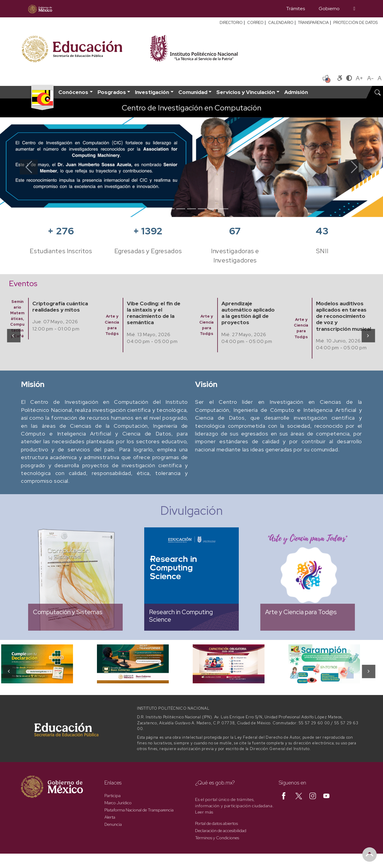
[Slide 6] (213, 209)
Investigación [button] (152, 92)
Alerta (110, 817)
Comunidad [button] (193, 92)
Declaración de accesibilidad (221, 831)
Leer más (204, 812)
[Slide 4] (191, 209)
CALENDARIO (281, 23)
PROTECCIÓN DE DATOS (355, 23)
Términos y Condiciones (217, 838)
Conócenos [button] (73, 92)
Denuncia (113, 824)
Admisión (296, 92)
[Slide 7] (224, 209)
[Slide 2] (170, 209)
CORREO (255, 23)
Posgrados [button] (112, 92)
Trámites (295, 9)
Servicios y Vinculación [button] (246, 92)
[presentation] (13, 335)
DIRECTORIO (231, 23)
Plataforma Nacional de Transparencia (139, 810)
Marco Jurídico (118, 803)
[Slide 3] (181, 209)
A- (370, 78)
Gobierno (329, 9)
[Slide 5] (202, 209)
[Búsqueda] (354, 9)
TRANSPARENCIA (313, 23)
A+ (360, 78)
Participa (113, 796)
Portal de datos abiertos (216, 823)
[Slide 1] (159, 209)
